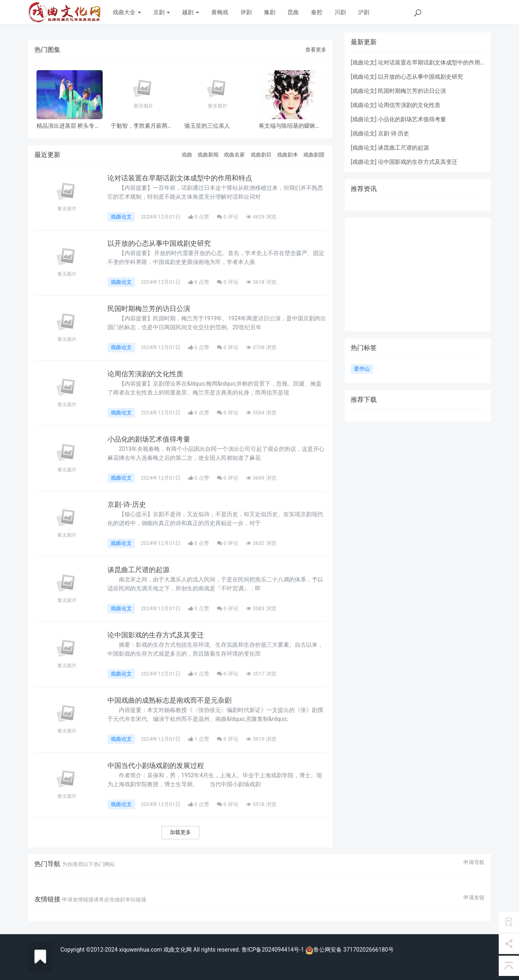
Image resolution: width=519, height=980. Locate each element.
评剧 (246, 12)
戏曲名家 (234, 155)
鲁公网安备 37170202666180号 (350, 950)
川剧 (340, 12)
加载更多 (180, 832)
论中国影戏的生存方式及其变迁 (159, 635)
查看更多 (316, 50)
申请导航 (474, 862)
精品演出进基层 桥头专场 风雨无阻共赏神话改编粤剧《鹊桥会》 (68, 126)
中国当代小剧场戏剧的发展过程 (159, 766)
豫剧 (270, 12)
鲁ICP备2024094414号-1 (274, 950)
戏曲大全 (127, 12)
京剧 (162, 12)
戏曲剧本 (287, 155)
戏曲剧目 (261, 155)
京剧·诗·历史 (128, 504)
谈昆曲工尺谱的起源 (140, 570)
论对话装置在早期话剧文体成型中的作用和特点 (184, 178)
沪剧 (364, 12)
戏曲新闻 (208, 155)
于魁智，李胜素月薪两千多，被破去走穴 (142, 126)
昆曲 (293, 12)
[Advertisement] (418, 274)
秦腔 (317, 12)
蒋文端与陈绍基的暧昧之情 (290, 126)
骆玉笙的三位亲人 (207, 126)
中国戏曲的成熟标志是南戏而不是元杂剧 (173, 700)
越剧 (190, 12)
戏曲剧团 (314, 155)
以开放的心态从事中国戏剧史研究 (162, 243)
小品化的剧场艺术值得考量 (151, 439)
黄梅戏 (220, 12)
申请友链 (474, 898)
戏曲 (187, 155)
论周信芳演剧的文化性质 (148, 374)
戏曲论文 (121, 217)
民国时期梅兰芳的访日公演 (151, 309)
